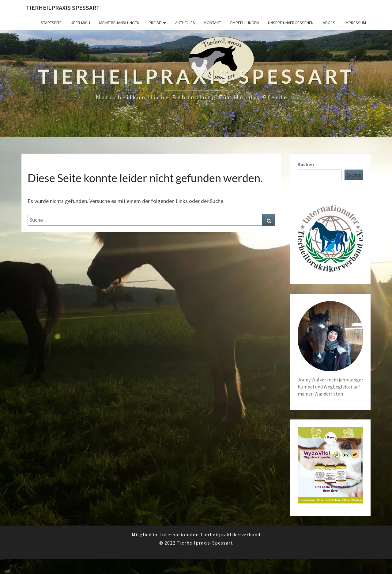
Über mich (80, 23)
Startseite (51, 23)
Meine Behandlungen (119, 23)
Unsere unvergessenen (291, 23)
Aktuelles (185, 23)
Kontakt (213, 23)
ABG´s (329, 23)
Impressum (355, 23)
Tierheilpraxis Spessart (63, 8)
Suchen (306, 164)
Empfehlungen (245, 23)
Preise (155, 23)
